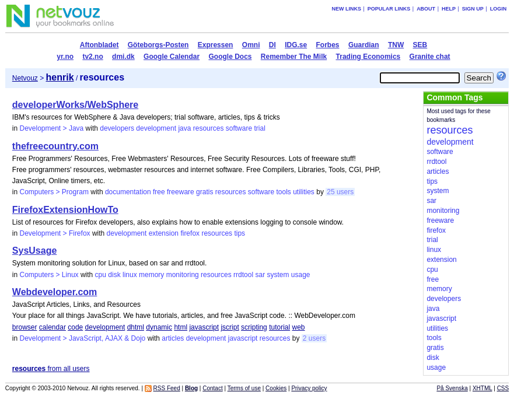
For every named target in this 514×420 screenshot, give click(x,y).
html (181, 327)
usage (301, 275)
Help (449, 9)
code (75, 327)
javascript (204, 327)
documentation (128, 192)
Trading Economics (368, 57)
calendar (53, 327)
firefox (190, 233)
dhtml (136, 327)
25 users (340, 192)
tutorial (279, 327)
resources (209, 128)
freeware (181, 192)
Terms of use (244, 388)
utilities (304, 192)
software (239, 128)
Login (499, 9)
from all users (51, 369)
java (184, 128)
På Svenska (452, 388)
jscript (230, 327)
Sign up (473, 9)
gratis (204, 192)
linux (130, 275)
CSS (503, 388)
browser (25, 327)
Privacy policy (309, 388)
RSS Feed (167, 388)
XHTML (482, 388)
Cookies (276, 388)
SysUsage (35, 251)
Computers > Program (54, 192)
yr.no (65, 57)
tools (283, 192)
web (299, 327)
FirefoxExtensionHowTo (65, 210)
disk (114, 275)
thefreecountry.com (55, 146)
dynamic (159, 327)
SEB (420, 45)
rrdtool (243, 275)
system (278, 275)
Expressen (216, 45)
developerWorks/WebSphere (75, 105)
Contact (212, 388)
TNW (396, 45)
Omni (251, 45)
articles (173, 338)
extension (164, 233)
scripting (254, 327)
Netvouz (25, 78)
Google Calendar (172, 57)
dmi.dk (123, 57)
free (159, 192)
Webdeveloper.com (55, 292)
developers (117, 128)
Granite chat (430, 57)
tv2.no (92, 57)
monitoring (183, 275)
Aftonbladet (99, 45)
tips (239, 233)
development (156, 128)
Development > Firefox (55, 233)
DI (272, 45)
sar (260, 275)
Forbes (328, 45)
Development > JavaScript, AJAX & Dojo (83, 338)
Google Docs (230, 57)
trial (259, 128)
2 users (314, 338)
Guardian (364, 45)
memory (151, 275)
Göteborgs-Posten (158, 45)
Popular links (389, 9)
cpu (101, 275)
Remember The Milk (294, 57)
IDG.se (296, 45)
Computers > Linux (49, 275)
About (426, 9)
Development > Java (52, 128)
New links (346, 9)
